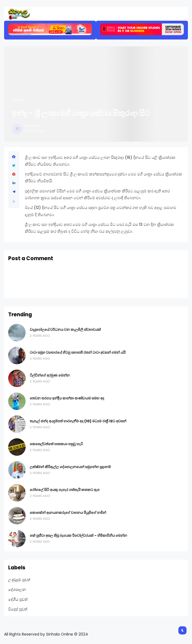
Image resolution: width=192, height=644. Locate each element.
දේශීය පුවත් (18, 599)
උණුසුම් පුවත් (19, 580)
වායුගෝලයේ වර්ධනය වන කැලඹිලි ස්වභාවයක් (65, 329)
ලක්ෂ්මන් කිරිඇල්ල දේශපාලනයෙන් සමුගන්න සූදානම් (70, 467)
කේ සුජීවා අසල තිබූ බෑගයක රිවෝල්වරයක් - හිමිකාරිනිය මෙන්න (78, 535)
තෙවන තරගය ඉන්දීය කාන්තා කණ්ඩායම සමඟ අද (67, 398)
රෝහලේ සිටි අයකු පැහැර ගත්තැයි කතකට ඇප (65, 490)
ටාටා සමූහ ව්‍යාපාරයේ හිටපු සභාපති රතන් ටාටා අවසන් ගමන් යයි (78, 352)
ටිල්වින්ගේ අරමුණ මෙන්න (50, 375)
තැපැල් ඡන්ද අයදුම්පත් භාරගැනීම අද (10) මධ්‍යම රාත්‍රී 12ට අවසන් (78, 421)
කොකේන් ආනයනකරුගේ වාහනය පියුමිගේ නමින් (68, 513)
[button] (14, 201)
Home (17, 100)
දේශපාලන (17, 590)
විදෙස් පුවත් (18, 609)
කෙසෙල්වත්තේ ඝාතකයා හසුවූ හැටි (56, 444)
